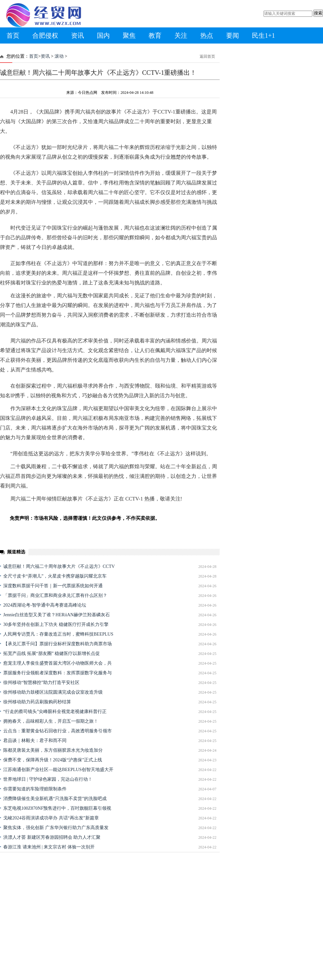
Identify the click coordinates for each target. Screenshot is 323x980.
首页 (13, 35)
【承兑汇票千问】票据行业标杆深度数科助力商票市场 (57, 644)
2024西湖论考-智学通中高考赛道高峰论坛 (45, 605)
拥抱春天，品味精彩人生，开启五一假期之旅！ (51, 721)
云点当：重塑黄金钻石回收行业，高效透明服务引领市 (57, 731)
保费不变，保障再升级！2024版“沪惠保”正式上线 (53, 760)
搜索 (318, 13)
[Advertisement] (61, 913)
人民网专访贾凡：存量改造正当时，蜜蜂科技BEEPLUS (58, 634)
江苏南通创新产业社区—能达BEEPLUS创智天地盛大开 (58, 770)
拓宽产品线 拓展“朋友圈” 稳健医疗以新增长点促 (52, 653)
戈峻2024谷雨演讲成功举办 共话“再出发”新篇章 (51, 818)
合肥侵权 (45, 35)
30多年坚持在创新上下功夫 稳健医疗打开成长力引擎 (56, 624)
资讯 (78, 35)
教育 (155, 35)
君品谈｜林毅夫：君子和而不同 (35, 741)
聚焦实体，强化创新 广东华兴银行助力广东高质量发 (56, 828)
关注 (181, 35)
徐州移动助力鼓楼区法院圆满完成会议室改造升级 (53, 692)
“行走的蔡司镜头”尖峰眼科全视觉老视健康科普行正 (55, 712)
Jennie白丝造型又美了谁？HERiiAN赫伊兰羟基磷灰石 (57, 615)
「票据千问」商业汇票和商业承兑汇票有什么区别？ (55, 595)
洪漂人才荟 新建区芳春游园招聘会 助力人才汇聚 (52, 837)
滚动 (59, 56)
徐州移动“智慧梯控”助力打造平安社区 (41, 683)
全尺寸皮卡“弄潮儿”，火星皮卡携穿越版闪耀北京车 (55, 576)
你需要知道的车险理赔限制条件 (35, 789)
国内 (103, 35)
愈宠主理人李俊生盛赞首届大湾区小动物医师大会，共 (57, 663)
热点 (207, 35)
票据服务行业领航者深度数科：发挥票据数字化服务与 (57, 673)
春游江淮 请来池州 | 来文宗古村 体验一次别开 (49, 847)
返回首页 (207, 56)
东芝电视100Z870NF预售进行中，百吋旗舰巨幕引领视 (57, 808)
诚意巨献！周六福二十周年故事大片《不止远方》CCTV (59, 566)
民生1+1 (263, 35)
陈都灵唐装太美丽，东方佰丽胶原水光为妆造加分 (53, 750)
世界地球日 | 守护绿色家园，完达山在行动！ (48, 779)
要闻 (233, 35)
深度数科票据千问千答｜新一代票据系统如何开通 (53, 586)
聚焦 (129, 35)
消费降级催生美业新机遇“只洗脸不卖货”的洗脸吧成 (55, 799)
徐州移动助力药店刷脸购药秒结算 (37, 702)
